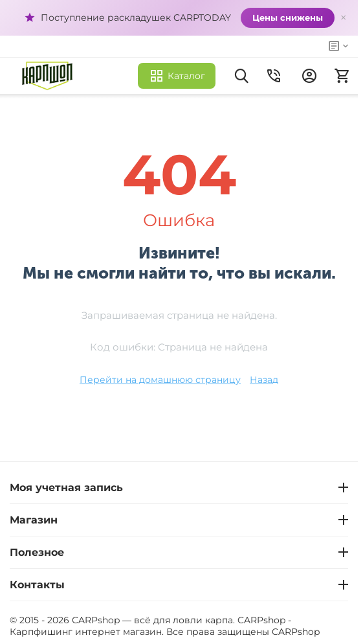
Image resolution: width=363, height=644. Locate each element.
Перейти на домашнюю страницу (160, 380)
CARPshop (296, 632)
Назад (264, 380)
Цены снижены (288, 17)
